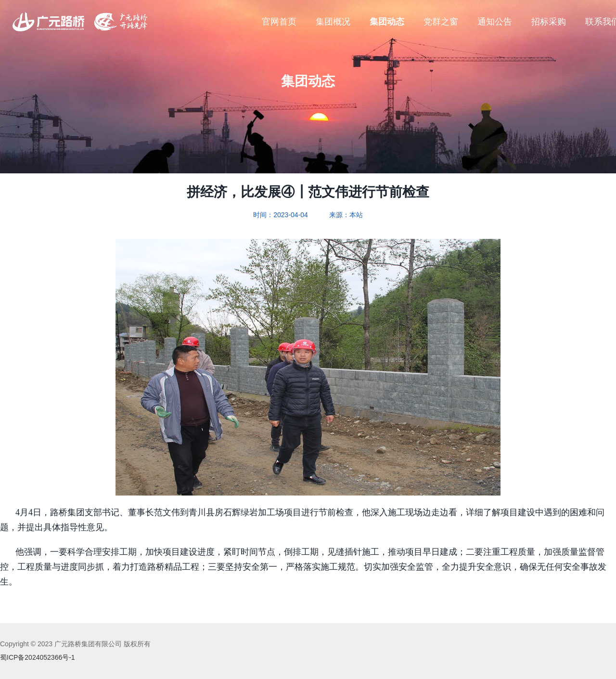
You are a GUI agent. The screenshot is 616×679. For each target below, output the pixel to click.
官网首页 (279, 22)
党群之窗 (441, 22)
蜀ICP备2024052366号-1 (38, 657)
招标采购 (549, 22)
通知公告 (495, 22)
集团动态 (387, 22)
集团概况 (333, 22)
